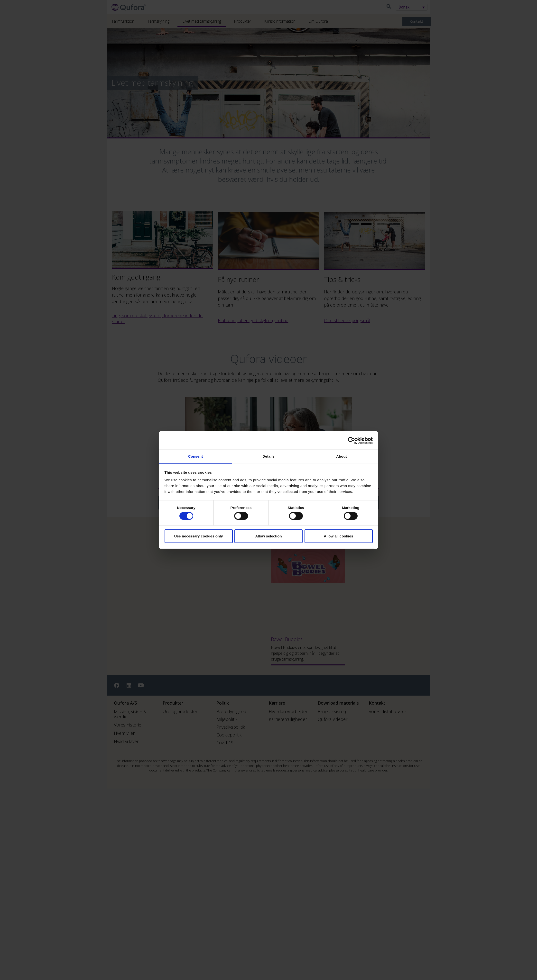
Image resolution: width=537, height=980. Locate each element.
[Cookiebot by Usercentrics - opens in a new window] (351, 440)
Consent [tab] (196, 456)
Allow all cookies (338, 536)
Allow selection (268, 536)
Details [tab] (268, 456)
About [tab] (342, 456)
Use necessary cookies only (198, 536)
